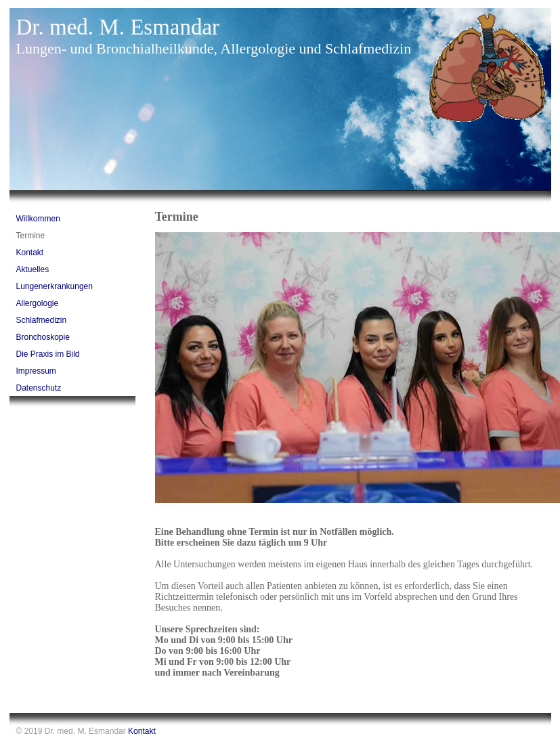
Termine (31, 236)
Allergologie (38, 303)
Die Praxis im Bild (48, 354)
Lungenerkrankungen (55, 286)
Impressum (36, 371)
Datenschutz (39, 388)
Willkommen (38, 219)
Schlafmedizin (42, 320)
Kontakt (30, 253)
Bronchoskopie (43, 337)
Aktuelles (33, 269)
